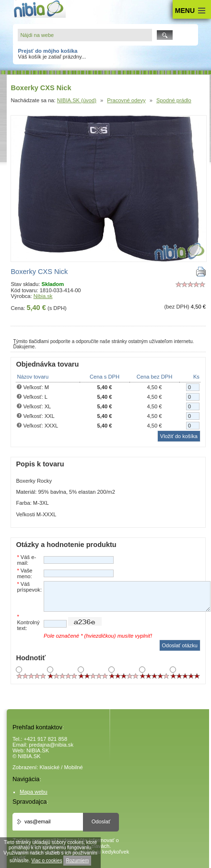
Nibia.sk (43, 296)
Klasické (50, 767)
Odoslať (101, 821)
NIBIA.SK (38, 750)
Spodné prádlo (174, 100)
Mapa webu (34, 792)
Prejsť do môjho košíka (47, 51)
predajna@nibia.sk (51, 745)
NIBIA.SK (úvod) (77, 100)
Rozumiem (77, 861)
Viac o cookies (47, 861)
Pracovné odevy (126, 100)
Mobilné (74, 767)
